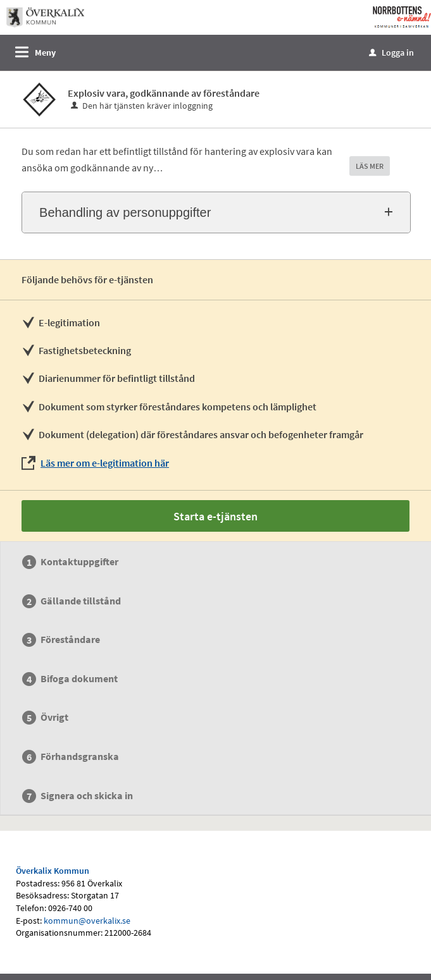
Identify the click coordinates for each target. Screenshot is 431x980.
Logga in (391, 52)
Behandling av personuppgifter (125, 212)
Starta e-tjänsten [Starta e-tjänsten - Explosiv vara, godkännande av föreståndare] (215, 516)
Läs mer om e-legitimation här (105, 463)
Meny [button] (45, 52)
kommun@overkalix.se (87, 921)
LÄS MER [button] (370, 166)
